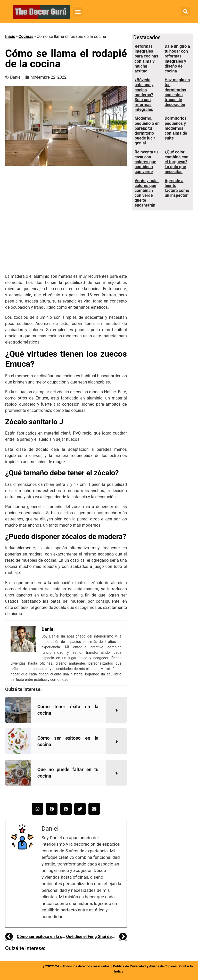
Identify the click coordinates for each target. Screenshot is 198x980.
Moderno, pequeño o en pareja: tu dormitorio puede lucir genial (147, 131)
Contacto (186, 966)
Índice (119, 971)
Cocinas (26, 36)
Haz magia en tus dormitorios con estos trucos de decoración (177, 92)
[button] (78, 12)
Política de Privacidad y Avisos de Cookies (145, 966)
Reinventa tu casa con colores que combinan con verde (146, 162)
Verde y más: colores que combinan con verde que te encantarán (147, 193)
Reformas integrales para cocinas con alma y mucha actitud (146, 59)
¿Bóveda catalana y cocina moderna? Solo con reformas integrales (144, 95)
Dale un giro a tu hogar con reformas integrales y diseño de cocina (177, 59)
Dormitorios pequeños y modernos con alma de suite (176, 128)
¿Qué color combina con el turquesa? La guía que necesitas (176, 162)
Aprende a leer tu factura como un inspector (177, 188)
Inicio (10, 36)
